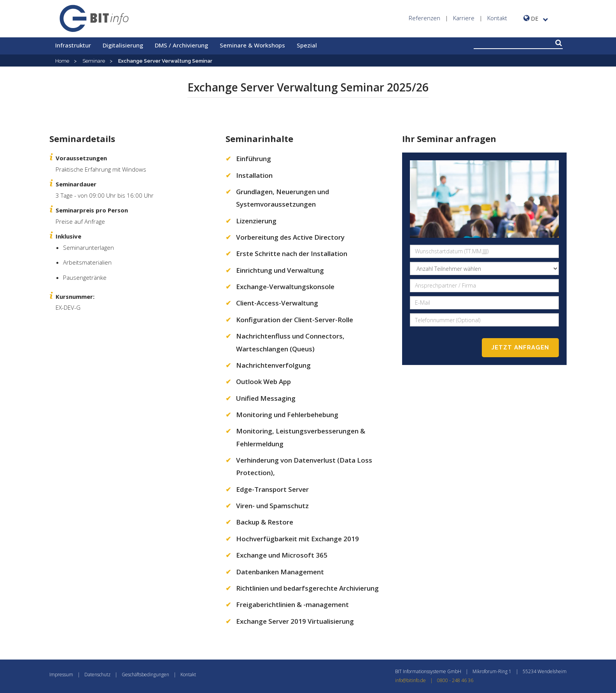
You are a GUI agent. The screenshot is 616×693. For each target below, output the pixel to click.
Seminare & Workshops (252, 45)
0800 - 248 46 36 (455, 680)
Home (62, 61)
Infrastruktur (73, 45)
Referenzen (424, 18)
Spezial (307, 45)
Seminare (94, 61)
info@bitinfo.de (416, 680)
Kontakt (497, 18)
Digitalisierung (123, 45)
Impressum (61, 675)
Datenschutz (97, 675)
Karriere (464, 18)
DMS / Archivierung (181, 45)
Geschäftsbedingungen (145, 675)
